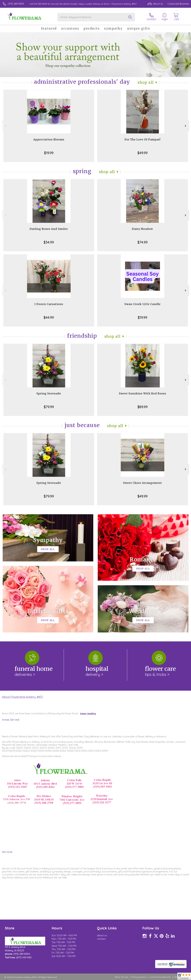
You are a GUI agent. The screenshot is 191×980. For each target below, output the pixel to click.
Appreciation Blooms (49, 139)
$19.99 (49, 153)
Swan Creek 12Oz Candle (143, 304)
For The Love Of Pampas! (143, 139)
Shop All (146, 82)
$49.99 (143, 153)
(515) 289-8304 (16, 4)
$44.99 (49, 317)
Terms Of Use (121, 977)
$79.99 (49, 407)
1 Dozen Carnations (49, 304)
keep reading (88, 713)
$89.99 (143, 407)
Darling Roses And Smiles (49, 229)
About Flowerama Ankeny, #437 (22, 697)
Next (186, 126)
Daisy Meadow (142, 229)
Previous (5, 126)
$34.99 (49, 242)
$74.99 (143, 242)
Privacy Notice (139, 977)
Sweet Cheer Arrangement (143, 483)
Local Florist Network (160, 977)
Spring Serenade (49, 393)
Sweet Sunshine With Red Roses (143, 393)
